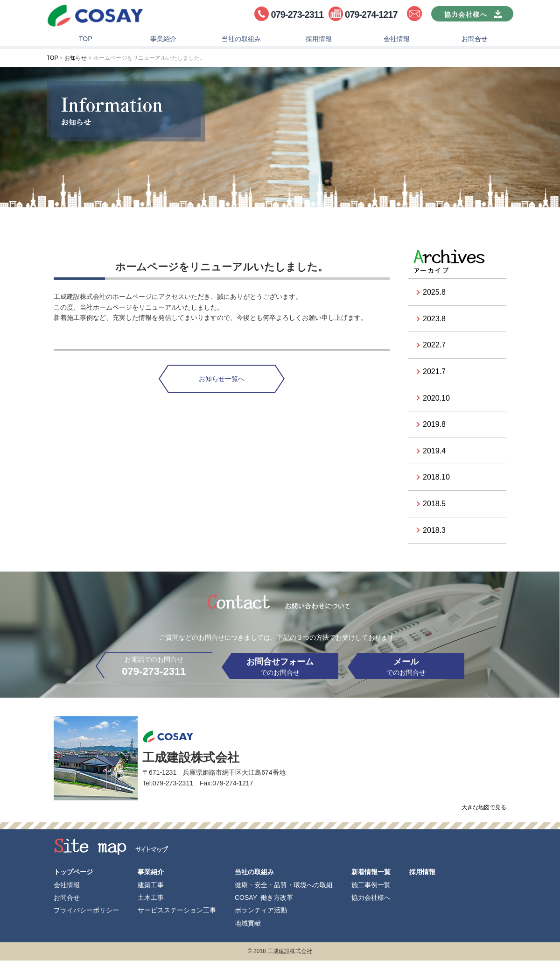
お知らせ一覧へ (222, 380)
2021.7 (434, 373)
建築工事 (151, 885)
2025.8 (434, 294)
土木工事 (151, 898)
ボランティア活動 (261, 911)
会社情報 (397, 40)
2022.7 (434, 347)
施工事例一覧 (371, 885)
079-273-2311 (297, 14)
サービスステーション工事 (177, 911)
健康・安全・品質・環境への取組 (284, 885)
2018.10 (436, 479)
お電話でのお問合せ (145, 669)
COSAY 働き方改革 (264, 898)
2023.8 (434, 320)
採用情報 (319, 40)
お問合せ (475, 40)
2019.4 (434, 452)
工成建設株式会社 (96, 16)
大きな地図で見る (484, 812)
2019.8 (434, 426)
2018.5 (434, 505)
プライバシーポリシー (86, 911)
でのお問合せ (280, 668)
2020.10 (436, 399)
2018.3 (434, 532)
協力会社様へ (371, 898)
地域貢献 (248, 924)
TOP (86, 40)
